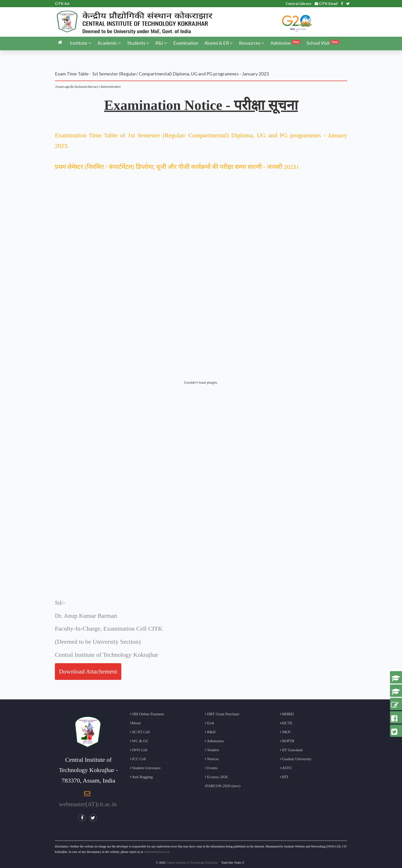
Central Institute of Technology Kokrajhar (192, 863)
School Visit (323, 43)
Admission (285, 43)
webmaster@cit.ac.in (157, 852)
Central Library (298, 3)
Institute (81, 43)
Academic (109, 43)
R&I (161, 43)
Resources (252, 43)
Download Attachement (88, 671)
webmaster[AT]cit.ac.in (88, 804)
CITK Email (326, 3)
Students (138, 43)
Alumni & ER (219, 43)
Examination (186, 43)
